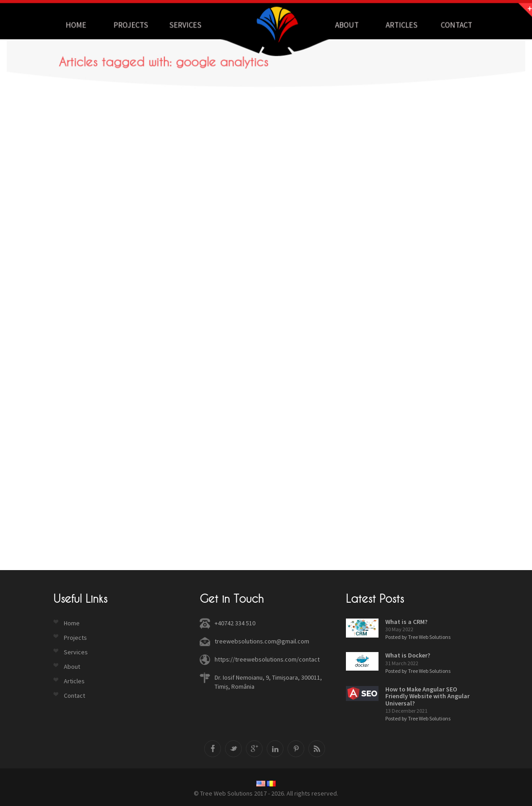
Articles (74, 681)
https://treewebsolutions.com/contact (267, 659)
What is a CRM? (406, 622)
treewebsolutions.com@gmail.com (262, 641)
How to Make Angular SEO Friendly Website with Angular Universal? (427, 696)
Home (72, 623)
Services (76, 652)
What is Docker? (408, 655)
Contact (74, 696)
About (72, 667)
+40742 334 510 (235, 623)
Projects (75, 638)
